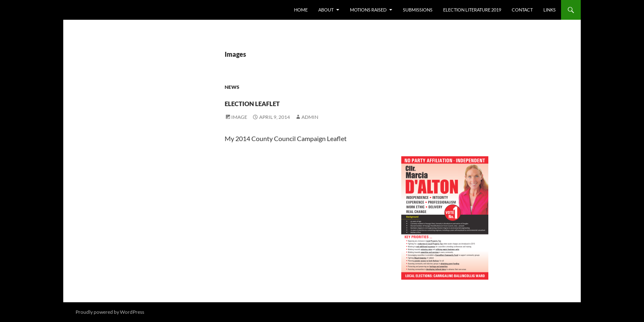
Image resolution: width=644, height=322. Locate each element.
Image (239, 117)
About (326, 10)
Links (550, 10)
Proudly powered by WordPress (110, 312)
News (232, 87)
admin (310, 117)
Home (301, 10)
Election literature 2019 (472, 10)
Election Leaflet (286, 101)
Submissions (418, 10)
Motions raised (368, 10)
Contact (522, 10)
